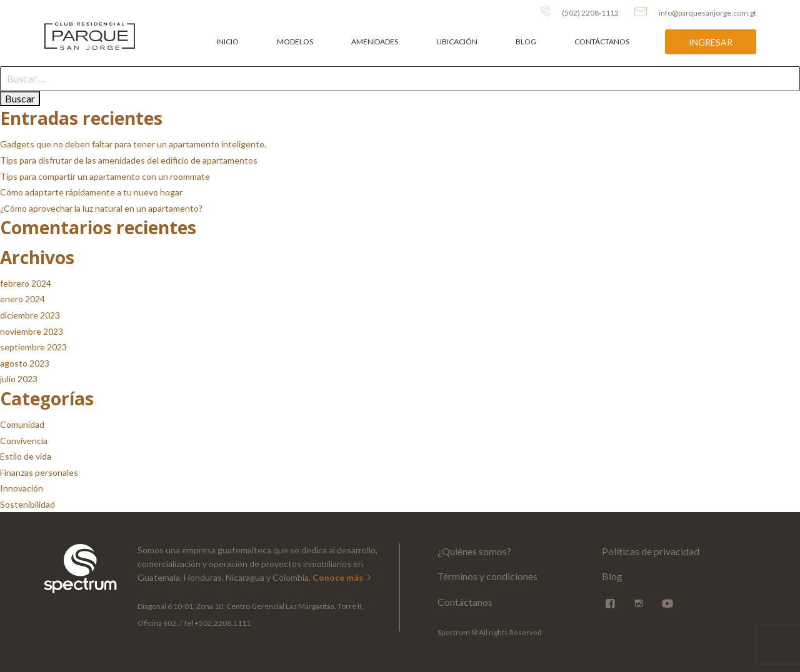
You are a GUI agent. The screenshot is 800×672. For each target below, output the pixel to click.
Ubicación (457, 42)
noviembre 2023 (32, 331)
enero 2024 (22, 299)
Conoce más (343, 577)
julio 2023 (19, 379)
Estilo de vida (26, 456)
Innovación (22, 488)
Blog (526, 42)
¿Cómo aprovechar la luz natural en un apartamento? (101, 208)
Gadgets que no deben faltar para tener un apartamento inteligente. (133, 144)
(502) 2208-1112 (580, 12)
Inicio (227, 42)
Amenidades (375, 42)
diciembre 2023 (30, 315)
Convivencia (24, 441)
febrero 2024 (26, 283)
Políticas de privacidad (651, 551)
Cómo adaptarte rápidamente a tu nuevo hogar (91, 192)
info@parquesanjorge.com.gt (695, 12)
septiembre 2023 (33, 347)
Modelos (295, 42)
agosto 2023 (25, 363)
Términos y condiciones (487, 576)
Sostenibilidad (27, 504)
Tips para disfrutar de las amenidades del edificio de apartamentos (129, 160)
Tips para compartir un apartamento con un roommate (105, 176)
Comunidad (22, 424)
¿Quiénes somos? (474, 551)
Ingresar (711, 42)
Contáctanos (602, 42)
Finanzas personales (39, 472)
